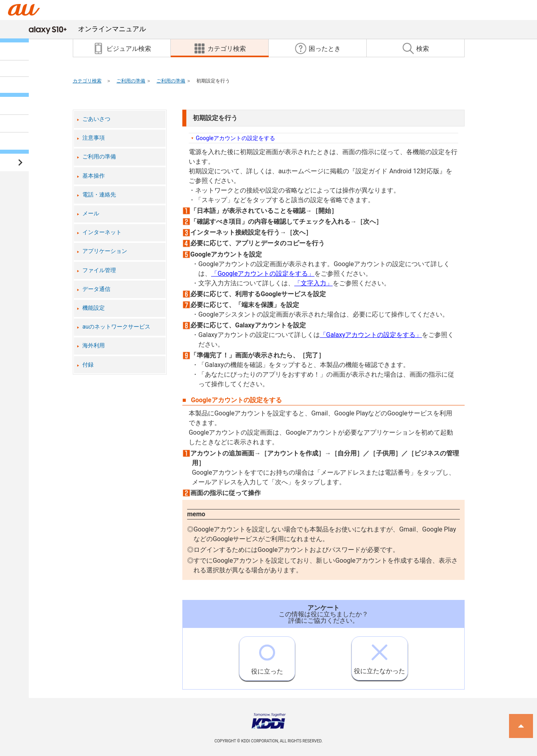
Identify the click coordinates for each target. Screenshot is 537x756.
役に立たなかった (379, 656)
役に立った (267, 656)
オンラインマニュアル (84, 29)
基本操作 (94, 176)
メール (91, 214)
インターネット (102, 232)
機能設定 (94, 308)
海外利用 (94, 346)
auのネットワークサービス (116, 327)
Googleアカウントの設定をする (236, 138)
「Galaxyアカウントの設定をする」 (371, 335)
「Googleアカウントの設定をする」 (263, 274)
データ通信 (96, 289)
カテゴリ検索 (87, 81)
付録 (88, 365)
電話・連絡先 (99, 195)
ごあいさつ (96, 119)
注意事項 (94, 138)
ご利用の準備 (131, 81)
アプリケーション (105, 251)
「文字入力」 (313, 283)
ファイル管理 (99, 270)
